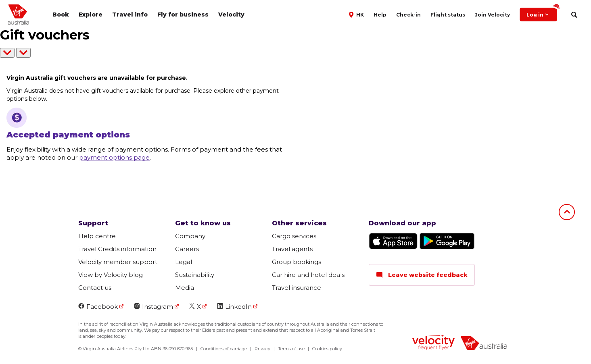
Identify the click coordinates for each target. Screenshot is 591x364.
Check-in (408, 15)
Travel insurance (297, 288)
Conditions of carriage (224, 349)
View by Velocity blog (111, 275)
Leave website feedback (422, 275)
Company (190, 236)
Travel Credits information (117, 249)
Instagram (153, 307)
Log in (542, 13)
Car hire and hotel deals (308, 275)
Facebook (98, 307)
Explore (91, 15)
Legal (184, 262)
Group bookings (297, 262)
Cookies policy (327, 349)
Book (61, 15)
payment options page (114, 157)
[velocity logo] (433, 343)
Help (380, 15)
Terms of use (291, 349)
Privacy (262, 349)
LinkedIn (234, 307)
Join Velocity (492, 15)
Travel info (130, 15)
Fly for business (183, 15)
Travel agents (292, 249)
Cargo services (294, 236)
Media (185, 288)
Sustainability (195, 275)
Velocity (231, 15)
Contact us (95, 288)
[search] (574, 15)
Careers (187, 249)
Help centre (97, 236)
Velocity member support (118, 262)
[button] (357, 14)
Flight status (448, 15)
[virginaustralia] (484, 344)
